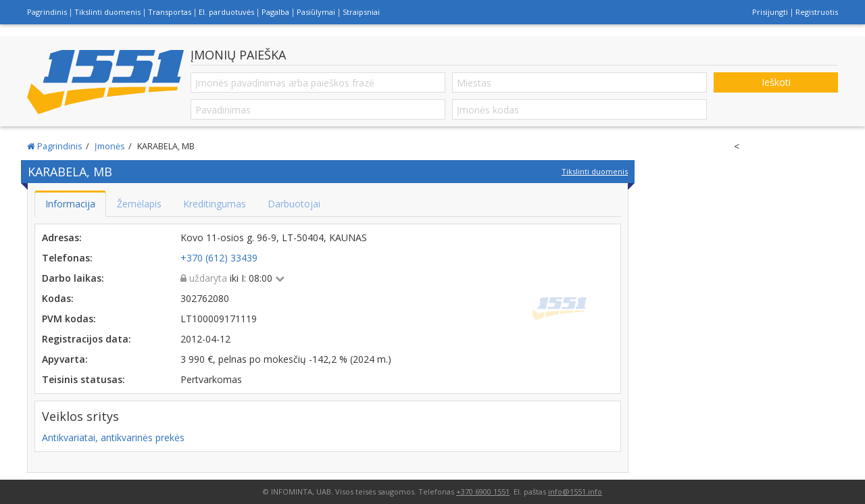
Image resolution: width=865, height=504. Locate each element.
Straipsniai (361, 12)
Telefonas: (67, 258)
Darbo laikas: (73, 278)
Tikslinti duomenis (107, 12)
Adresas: (62, 237)
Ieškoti (776, 82)
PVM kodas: (69, 319)
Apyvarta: (65, 359)
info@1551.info (575, 492)
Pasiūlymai (316, 12)
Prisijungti (770, 12)
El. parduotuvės (226, 12)
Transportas (170, 12)
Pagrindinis (47, 12)
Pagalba (275, 12)
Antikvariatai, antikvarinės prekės (113, 437)
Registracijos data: (86, 339)
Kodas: (58, 298)
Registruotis (817, 12)
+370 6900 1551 (483, 492)
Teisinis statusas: (83, 379)
